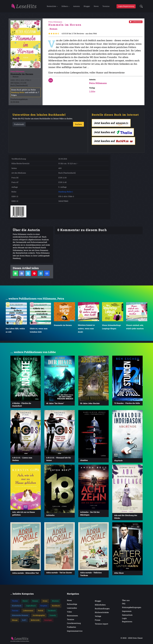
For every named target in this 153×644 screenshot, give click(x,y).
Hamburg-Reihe (18, 93)
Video (69, 612)
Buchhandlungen (102, 609)
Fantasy (15, 611)
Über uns (126, 601)
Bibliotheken (100, 605)
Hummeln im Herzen (63, 325)
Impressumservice (75, 631)
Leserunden (72, 608)
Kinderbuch (17, 606)
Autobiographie (39, 616)
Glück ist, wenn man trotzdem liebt (39, 330)
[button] (141, 6)
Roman (35, 601)
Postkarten (71, 627)
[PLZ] (49, 125)
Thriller (15, 601)
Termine (106, 6)
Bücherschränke (102, 613)
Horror (25, 601)
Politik (41, 611)
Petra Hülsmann (98, 83)
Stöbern (65, 6)
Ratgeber (44, 606)
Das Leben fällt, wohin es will (15, 330)
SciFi (24, 620)
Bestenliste (51, 6)
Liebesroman (136, 22)
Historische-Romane (20, 616)
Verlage (98, 616)
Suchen (78, 124)
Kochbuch (56, 606)
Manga (15, 620)
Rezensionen (72, 616)
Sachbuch (52, 611)
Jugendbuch (31, 606)
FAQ (124, 604)
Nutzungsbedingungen (132, 608)
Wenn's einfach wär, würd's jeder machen (135, 327)
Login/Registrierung (126, 6)
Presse (98, 620)
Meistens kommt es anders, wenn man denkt (86, 329)
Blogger (87, 6)
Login (124, 619)
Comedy (53, 616)
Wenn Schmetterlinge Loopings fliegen (111, 327)
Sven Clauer (138, 638)
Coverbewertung (74, 623)
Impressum (127, 611)
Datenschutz (127, 615)
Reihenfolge (72, 604)
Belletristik (35, 620)
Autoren (76, 6)
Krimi (45, 601)
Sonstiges (48, 620)
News (96, 6)
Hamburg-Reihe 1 (66, 192)
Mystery (55, 601)
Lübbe (92, 92)
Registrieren (127, 622)
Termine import (101, 624)
